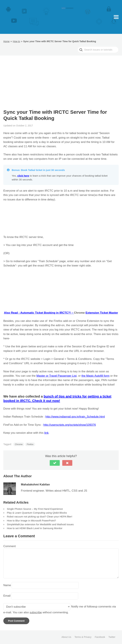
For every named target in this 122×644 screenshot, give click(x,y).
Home (6, 41)
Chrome (19, 444)
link (47, 433)
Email (7, 596)
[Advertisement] (61, 84)
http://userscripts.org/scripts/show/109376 (70, 425)
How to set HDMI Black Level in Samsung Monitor (35, 528)
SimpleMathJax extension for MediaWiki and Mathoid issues (40, 524)
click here (23, 176)
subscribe (36, 612)
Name (7, 585)
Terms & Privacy (83, 637)
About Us (66, 637)
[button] (55, 463)
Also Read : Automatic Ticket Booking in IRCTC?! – (39, 313)
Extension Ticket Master (102, 313)
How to (16, 41)
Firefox (30, 444)
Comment (10, 546)
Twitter (112, 637)
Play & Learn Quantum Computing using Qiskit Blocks (37, 513)
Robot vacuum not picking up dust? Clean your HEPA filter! (40, 517)
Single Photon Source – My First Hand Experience (35, 509)
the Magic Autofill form (95, 376)
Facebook (100, 637)
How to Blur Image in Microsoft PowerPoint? (31, 521)
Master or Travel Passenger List (57, 376)
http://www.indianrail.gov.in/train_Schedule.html (75, 417)
